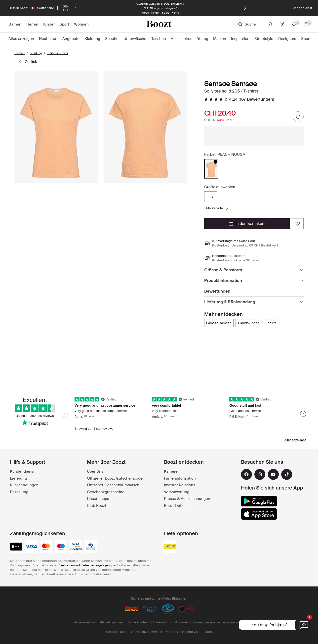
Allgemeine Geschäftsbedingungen (98, 622)
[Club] (282, 24)
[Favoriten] (294, 24)
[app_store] (259, 514)
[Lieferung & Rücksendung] (254, 302)
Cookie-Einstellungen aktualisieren (216, 622)
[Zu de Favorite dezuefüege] (298, 224)
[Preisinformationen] (298, 117)
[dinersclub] (91, 547)
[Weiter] (245, 8)
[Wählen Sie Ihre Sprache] (64, 8)
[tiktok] (287, 474)
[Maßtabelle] (218, 208)
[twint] (16, 547)
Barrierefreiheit (138, 622)
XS (211, 197)
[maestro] (61, 547)
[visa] (31, 547)
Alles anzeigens (295, 440)
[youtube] (273, 474)
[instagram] (260, 474)
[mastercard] (46, 547)
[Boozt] (159, 24)
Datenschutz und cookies (171, 622)
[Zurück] (76, 8)
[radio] (211, 169)
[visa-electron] (76, 547)
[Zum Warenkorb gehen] (306, 24)
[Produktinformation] (254, 281)
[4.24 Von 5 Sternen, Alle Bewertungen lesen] (239, 99)
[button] (56, 127)
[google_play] (259, 501)
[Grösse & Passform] (254, 270)
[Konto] (270, 24)
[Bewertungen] (254, 291)
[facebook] (246, 474)
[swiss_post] (170, 547)
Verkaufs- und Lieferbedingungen (85, 565)
